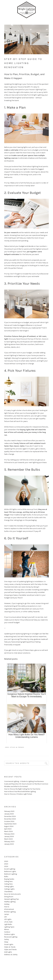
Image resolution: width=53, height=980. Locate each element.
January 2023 (9, 844)
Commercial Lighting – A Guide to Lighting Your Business (24, 781)
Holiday (7, 904)
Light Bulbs (8, 924)
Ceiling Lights (9, 886)
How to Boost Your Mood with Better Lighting (20, 791)
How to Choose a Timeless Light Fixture (18, 794)
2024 (6, 866)
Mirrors (7, 929)
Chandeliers (8, 892)
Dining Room (9, 897)
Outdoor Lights (10, 934)
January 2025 (9, 814)
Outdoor (7, 932)
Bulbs (6, 877)
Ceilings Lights (9, 889)
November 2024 (10, 819)
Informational (9, 909)
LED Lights (8, 919)
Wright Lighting (27, 5)
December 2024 (10, 816)
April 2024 (8, 829)
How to (7, 907)
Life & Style (8, 922)
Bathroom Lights (10, 871)
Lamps (7, 914)
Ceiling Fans (8, 881)
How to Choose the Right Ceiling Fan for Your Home (22, 789)
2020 (6, 861)
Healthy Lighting (10, 902)
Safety (7, 939)
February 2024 (9, 834)
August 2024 (9, 826)
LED (5, 917)
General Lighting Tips (12, 899)
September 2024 (10, 824)
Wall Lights (8, 952)
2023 (7, 747)
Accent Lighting (10, 869)
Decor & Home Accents (12, 894)
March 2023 (8, 839)
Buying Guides (9, 879)
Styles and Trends (10, 950)
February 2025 (9, 811)
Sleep (6, 942)
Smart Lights (9, 944)
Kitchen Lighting (10, 912)
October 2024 (9, 821)
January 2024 (9, 836)
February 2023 (9, 842)
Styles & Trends (17, 747)
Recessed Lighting (11, 937)
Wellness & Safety (11, 955)
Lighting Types (9, 927)
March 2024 (8, 831)
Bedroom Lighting (11, 874)
